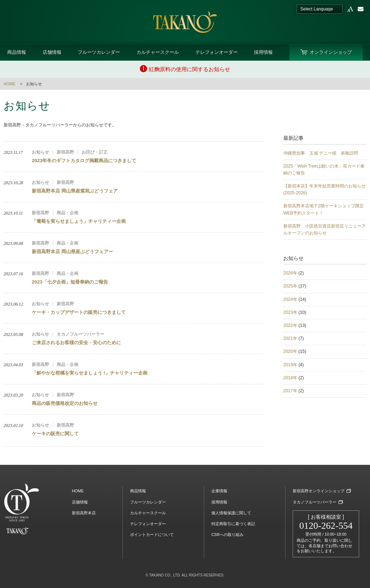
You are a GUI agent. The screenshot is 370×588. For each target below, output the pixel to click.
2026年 (290, 273)
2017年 (290, 391)
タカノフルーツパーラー (315, 502)
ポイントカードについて (152, 535)
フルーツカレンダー (99, 52)
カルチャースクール (158, 52)
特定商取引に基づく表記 (233, 524)
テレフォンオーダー (217, 52)
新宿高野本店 (84, 513)
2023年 (290, 312)
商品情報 (17, 52)
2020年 (290, 351)
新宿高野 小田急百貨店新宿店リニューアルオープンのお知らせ (324, 230)
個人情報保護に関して (231, 513)
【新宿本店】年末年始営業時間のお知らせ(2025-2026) (324, 189)
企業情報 (219, 491)
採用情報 (263, 52)
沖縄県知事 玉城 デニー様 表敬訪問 (321, 153)
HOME (9, 84)
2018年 (290, 378)
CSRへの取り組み (227, 535)
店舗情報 (52, 52)
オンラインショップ (331, 52)
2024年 (290, 299)
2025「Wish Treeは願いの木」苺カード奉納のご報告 (324, 170)
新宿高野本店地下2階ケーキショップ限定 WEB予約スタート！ (325, 209)
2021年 (290, 338)
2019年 (290, 365)
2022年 (290, 325)
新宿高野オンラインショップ (319, 491)
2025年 (290, 286)
